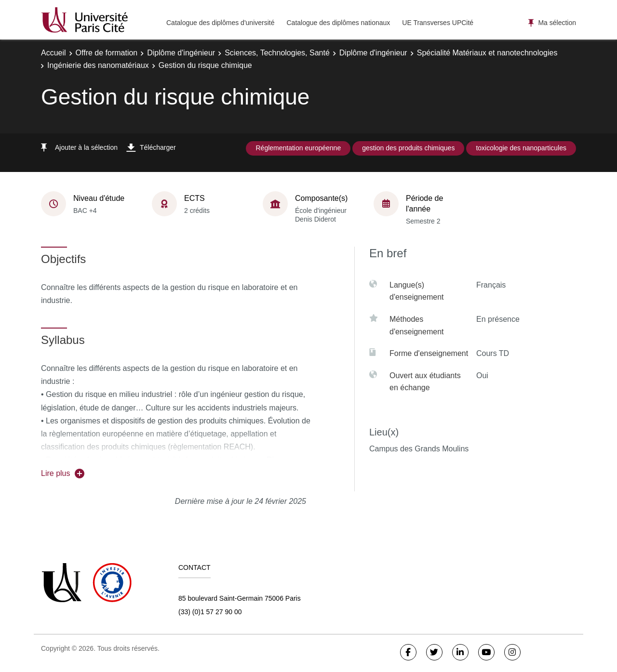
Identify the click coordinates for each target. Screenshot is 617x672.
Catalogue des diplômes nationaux (338, 23)
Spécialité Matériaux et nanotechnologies (487, 53)
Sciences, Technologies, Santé (277, 53)
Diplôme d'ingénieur (181, 53)
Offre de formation (107, 53)
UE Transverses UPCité (438, 23)
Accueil (54, 53)
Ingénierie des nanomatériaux (98, 65)
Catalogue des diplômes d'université (220, 23)
